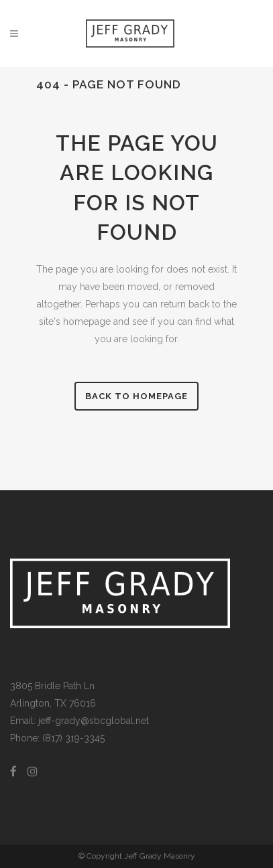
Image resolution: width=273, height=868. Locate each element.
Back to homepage (136, 396)
